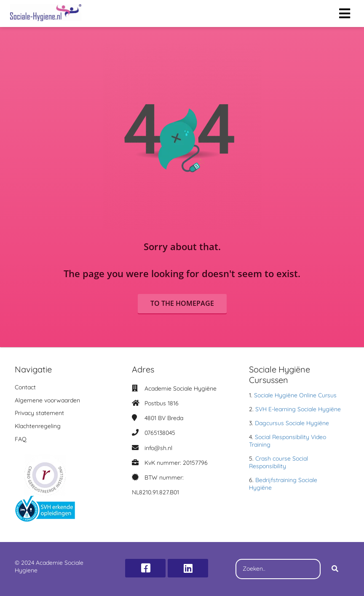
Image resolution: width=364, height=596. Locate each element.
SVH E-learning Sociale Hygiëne (298, 409)
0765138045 (160, 433)
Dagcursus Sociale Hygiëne (292, 423)
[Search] (335, 569)
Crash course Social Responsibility (278, 462)
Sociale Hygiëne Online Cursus (295, 395)
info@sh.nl (158, 448)
